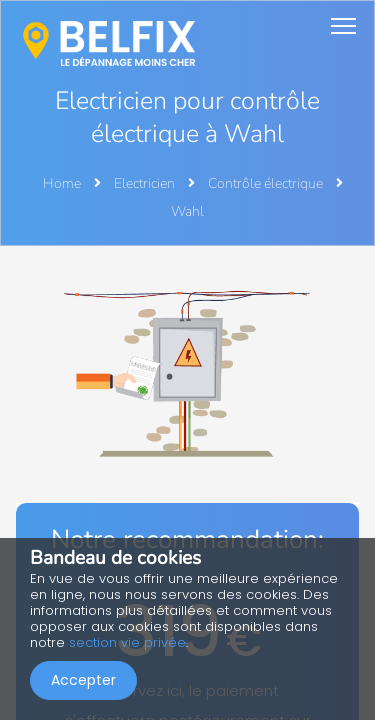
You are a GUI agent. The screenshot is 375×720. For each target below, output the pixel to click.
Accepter (83, 680)
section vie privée (127, 642)
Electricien (146, 183)
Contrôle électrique (267, 183)
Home (62, 183)
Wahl (187, 211)
